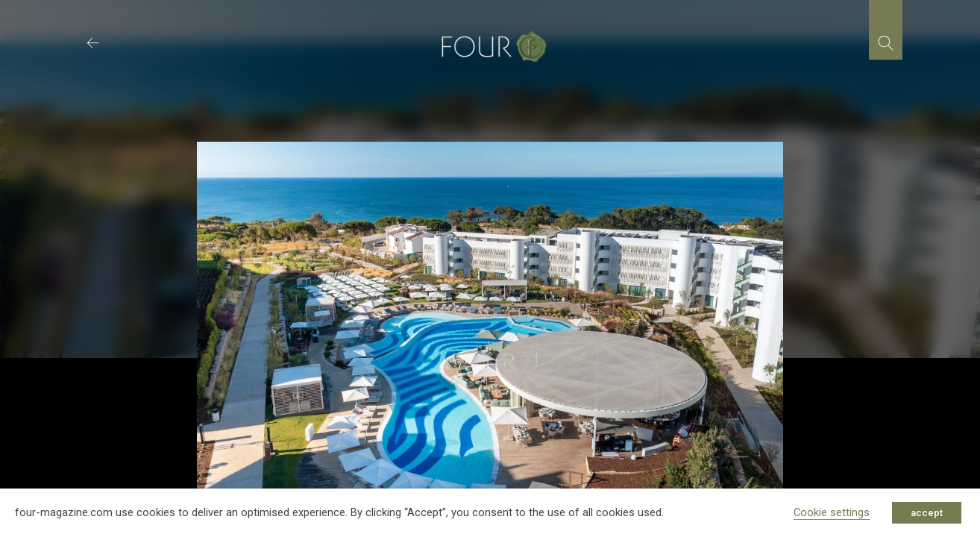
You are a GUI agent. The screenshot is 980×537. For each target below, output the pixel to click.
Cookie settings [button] (832, 512)
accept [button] (927, 513)
